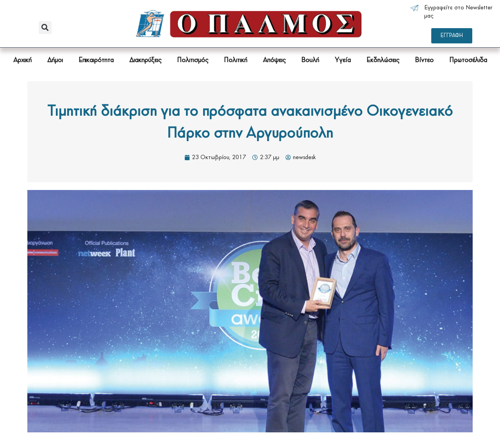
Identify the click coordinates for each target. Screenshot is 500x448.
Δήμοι (55, 60)
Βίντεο (424, 60)
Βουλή (310, 60)
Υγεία (343, 60)
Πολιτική (236, 60)
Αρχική (22, 60)
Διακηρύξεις (145, 60)
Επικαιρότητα (96, 60)
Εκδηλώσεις (383, 60)
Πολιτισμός (193, 60)
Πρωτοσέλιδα (468, 60)
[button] (45, 28)
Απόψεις (274, 60)
